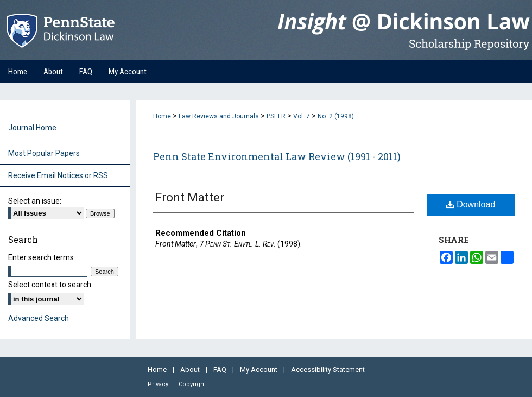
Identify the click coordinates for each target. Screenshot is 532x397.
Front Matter (190, 197)
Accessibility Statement (328, 370)
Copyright (192, 384)
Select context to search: (50, 285)
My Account (259, 370)
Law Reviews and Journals (219, 116)
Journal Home (32, 128)
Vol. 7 (302, 116)
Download (471, 204)
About (191, 370)
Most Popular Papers (44, 153)
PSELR (276, 116)
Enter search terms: (42, 257)
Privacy (159, 384)
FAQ (221, 370)
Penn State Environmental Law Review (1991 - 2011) (277, 156)
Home (162, 116)
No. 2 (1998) (336, 116)
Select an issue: (35, 201)
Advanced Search (39, 318)
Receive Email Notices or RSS (58, 175)
